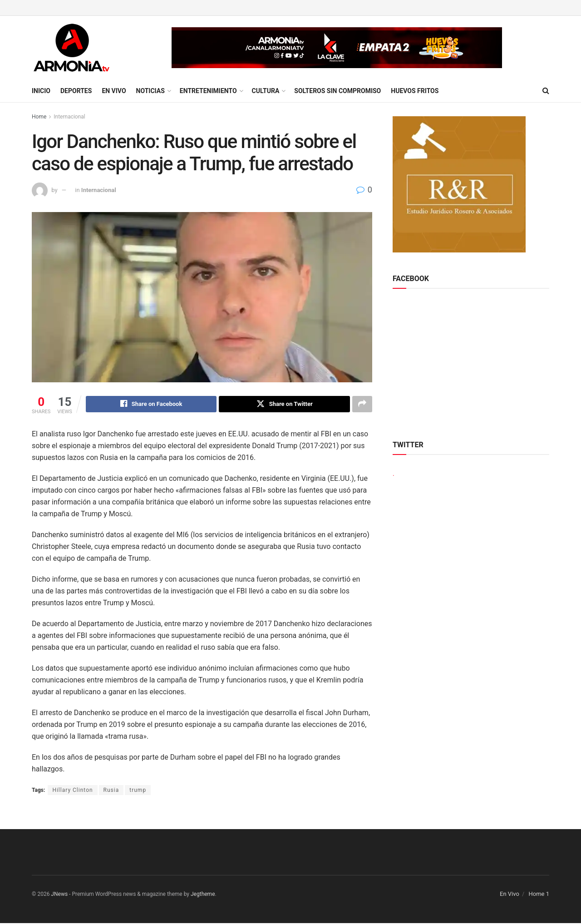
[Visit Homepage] (71, 48)
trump (138, 791)
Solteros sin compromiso (337, 91)
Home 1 (539, 895)
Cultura (266, 91)
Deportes (76, 91)
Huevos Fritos (415, 91)
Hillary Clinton (72, 791)
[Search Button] (546, 91)
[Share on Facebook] (151, 405)
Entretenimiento (208, 91)
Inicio (41, 91)
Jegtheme (203, 895)
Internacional (69, 117)
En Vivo (114, 91)
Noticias (150, 91)
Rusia (111, 791)
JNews (59, 895)
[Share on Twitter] (284, 405)
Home (39, 117)
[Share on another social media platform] (362, 405)
